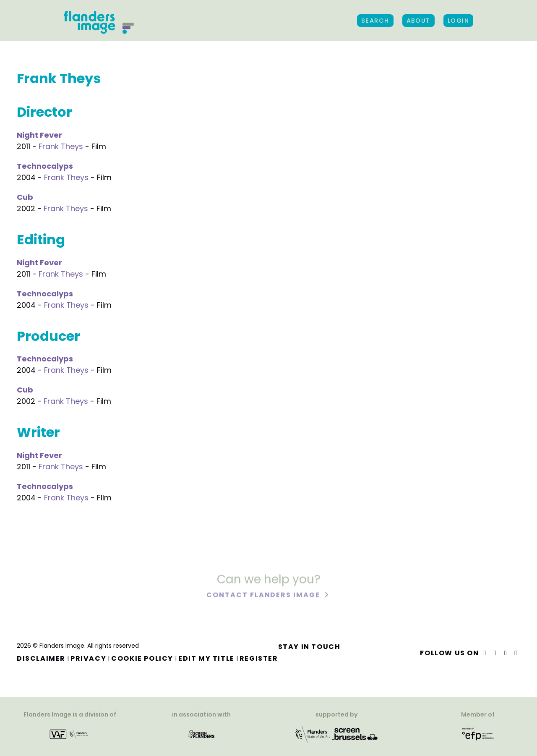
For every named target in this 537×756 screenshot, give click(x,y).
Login (458, 21)
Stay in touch (309, 647)
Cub (25, 197)
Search (375, 21)
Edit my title (206, 658)
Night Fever (39, 135)
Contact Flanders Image (264, 596)
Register (259, 658)
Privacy (88, 658)
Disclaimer (41, 658)
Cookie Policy (142, 658)
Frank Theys (61, 146)
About (418, 21)
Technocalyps (45, 166)
